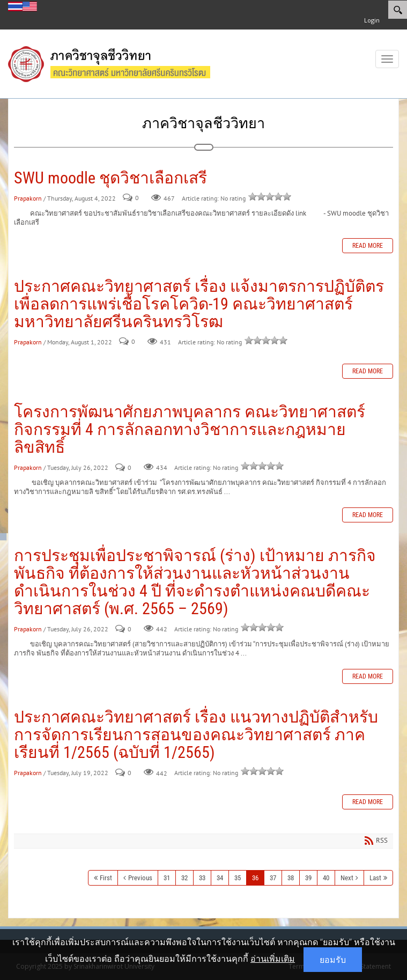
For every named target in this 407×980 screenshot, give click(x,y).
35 (238, 878)
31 (167, 878)
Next (347, 878)
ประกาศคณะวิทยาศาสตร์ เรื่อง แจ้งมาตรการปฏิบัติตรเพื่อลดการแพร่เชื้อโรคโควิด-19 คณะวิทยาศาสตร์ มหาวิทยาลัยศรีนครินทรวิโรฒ (199, 304)
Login (372, 20)
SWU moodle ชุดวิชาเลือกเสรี (110, 178)
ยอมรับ (333, 960)
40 (326, 878)
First (106, 878)
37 (273, 878)
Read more (368, 246)
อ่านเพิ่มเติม (273, 959)
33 (202, 878)
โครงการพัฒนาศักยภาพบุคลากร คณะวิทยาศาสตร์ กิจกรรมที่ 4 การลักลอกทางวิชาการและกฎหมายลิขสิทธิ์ (190, 429)
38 (291, 878)
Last (375, 878)
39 (308, 878)
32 (184, 878)
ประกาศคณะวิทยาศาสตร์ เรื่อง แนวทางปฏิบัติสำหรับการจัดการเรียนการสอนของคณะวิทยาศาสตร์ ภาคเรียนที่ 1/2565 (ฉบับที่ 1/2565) (196, 735)
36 (255, 878)
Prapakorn (28, 198)
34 (220, 878)
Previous (140, 878)
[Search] (398, 10)
